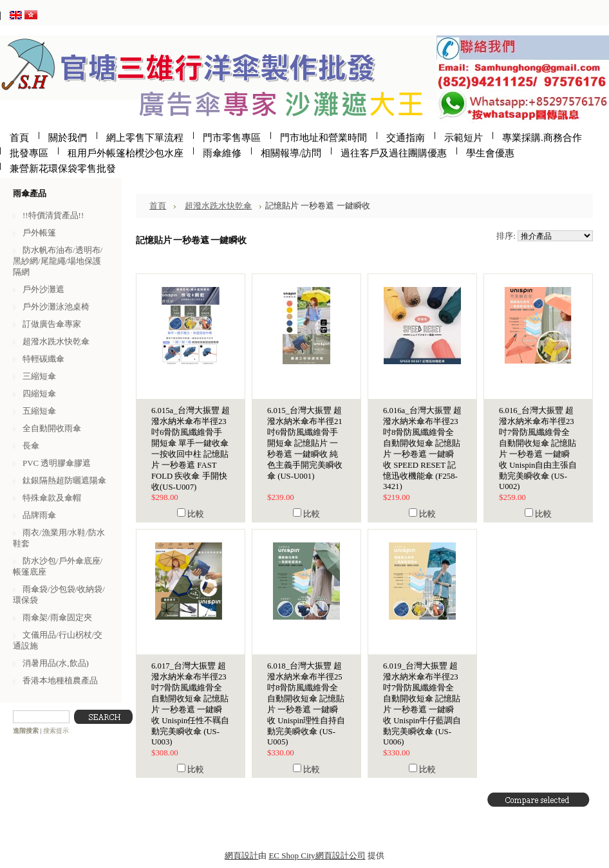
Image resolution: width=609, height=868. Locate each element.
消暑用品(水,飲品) (56, 663)
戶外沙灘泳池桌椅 (56, 307)
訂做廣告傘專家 (52, 324)
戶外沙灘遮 (43, 289)
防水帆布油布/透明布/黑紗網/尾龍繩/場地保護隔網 (58, 261)
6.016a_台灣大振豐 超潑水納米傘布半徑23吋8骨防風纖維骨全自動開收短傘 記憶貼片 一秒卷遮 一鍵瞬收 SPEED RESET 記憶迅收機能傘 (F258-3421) (422, 448)
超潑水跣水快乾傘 (56, 341)
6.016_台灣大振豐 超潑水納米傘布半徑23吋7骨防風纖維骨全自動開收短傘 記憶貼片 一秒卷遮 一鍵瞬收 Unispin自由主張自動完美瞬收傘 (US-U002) (538, 448)
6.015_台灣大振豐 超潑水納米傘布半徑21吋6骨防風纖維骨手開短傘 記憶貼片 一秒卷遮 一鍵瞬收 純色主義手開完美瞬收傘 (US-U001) (305, 443)
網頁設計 (241, 855)
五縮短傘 (39, 411)
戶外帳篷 (39, 233)
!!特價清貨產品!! (53, 215)
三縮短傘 (39, 376)
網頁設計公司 (341, 855)
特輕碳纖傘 (43, 359)
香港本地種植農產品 (60, 680)
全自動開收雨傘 (52, 428)
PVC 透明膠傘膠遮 (57, 463)
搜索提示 (56, 731)
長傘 (31, 446)
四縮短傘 (39, 393)
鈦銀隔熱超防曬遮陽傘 (64, 480)
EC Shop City (292, 855)
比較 (196, 514)
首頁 (158, 206)
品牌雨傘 (39, 515)
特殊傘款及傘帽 (52, 498)
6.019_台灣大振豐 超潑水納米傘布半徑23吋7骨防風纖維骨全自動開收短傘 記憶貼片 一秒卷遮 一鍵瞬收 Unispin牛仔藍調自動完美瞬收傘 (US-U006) (422, 704)
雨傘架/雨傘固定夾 (57, 617)
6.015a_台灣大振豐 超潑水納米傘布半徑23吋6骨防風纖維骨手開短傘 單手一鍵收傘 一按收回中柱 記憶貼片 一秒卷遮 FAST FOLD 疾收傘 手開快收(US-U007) (191, 449)
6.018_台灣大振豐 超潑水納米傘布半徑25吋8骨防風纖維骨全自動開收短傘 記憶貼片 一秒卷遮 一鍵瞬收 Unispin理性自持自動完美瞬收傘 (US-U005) (306, 704)
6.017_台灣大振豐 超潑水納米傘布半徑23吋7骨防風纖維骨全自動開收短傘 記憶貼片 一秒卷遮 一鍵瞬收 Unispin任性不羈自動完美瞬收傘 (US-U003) (190, 704)
